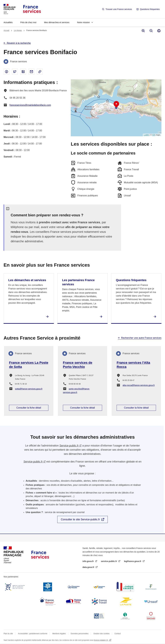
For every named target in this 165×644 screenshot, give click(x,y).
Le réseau (18, 30)
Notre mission (83, 22)
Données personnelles (80, 634)
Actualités (8, 22)
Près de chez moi (28, 22)
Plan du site (8, 634)
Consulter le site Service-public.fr (80, 519)
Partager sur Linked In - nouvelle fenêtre (23, 72)
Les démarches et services (27, 280)
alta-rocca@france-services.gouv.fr (139, 385)
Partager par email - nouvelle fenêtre (31, 72)
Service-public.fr (69, 446)
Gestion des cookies (101, 634)
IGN (154, 135)
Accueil (6, 30)
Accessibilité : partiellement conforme (33, 634)
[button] (116, 104)
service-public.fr (109, 561)
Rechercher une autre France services (141, 338)
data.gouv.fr (89, 567)
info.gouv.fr (88, 561)
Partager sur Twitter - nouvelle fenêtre (15, 72)
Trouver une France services (119, 9)
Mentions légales (59, 634)
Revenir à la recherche (19, 43)
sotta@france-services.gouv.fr (29, 389)
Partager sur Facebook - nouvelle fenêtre (7, 72)
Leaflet (146, 135)
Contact (118, 634)
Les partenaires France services (78, 282)
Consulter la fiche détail (29, 408)
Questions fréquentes (150, 9)
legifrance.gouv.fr (133, 561)
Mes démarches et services (57, 22)
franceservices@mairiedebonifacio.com (30, 105)
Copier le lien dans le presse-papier (40, 72)
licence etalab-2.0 (101, 640)
